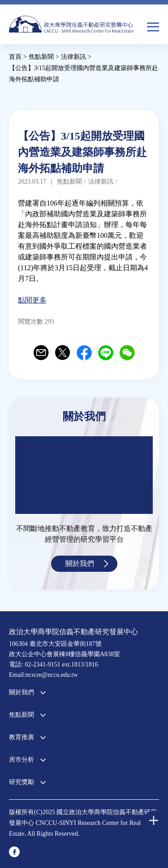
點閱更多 (32, 300)
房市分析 (22, 760)
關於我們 (80, 563)
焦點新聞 (22, 715)
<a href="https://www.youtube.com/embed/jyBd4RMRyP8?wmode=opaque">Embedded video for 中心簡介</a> (84, 475)
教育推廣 (22, 737)
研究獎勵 (22, 782)
